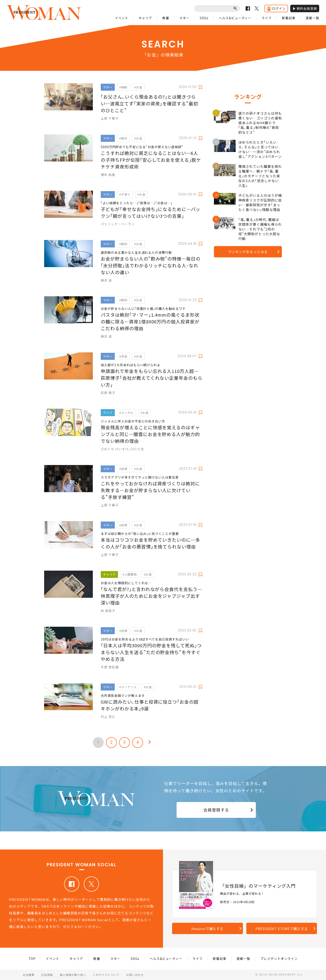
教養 (166, 18)
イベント (122, 18)
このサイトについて (106, 975)
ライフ (267, 18)
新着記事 (289, 18)
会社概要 (29, 975)
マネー (184, 18)
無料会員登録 (305, 8)
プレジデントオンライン (279, 959)
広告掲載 (47, 975)
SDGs (204, 18)
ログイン (276, 8)
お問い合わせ (135, 975)
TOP (32, 959)
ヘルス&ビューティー (235, 18)
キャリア (145, 18)
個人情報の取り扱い (73, 975)
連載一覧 (312, 18)
